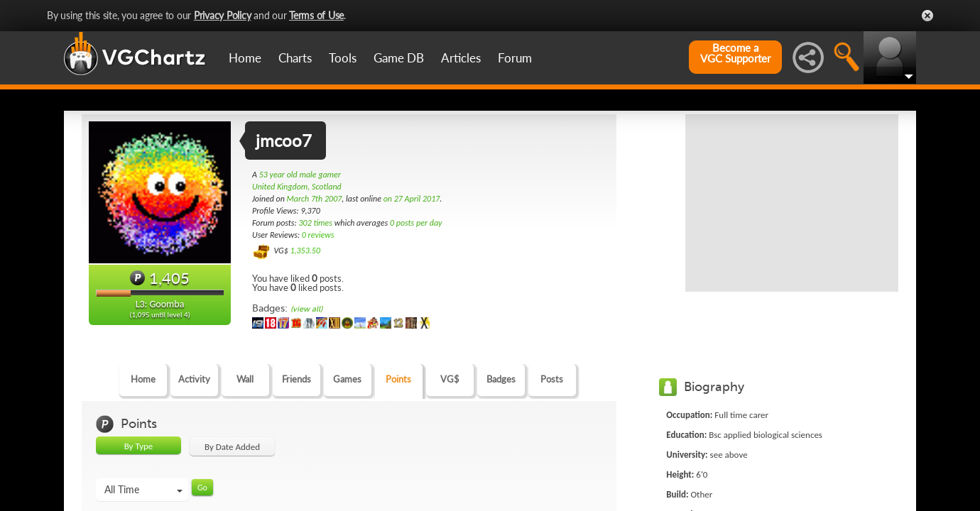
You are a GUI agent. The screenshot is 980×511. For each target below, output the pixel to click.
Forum (515, 58)
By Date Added (232, 447)
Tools (343, 58)
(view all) (306, 309)
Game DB (399, 58)
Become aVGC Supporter (735, 53)
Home (245, 58)
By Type (139, 446)
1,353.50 (305, 251)
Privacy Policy (223, 15)
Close (927, 16)
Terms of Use (316, 15)
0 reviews (318, 235)
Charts (295, 58)
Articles (461, 58)
